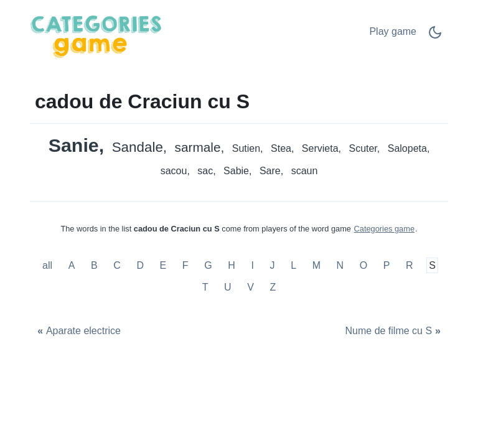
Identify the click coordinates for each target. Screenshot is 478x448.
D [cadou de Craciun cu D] (140, 265)
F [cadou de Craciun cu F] (185, 265)
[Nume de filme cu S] (394, 331)
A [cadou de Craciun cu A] (72, 265)
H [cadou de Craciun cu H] (232, 265)
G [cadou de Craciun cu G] (208, 265)
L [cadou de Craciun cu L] (293, 265)
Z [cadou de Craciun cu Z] (273, 287)
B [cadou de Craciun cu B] (94, 265)
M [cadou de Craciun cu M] (316, 265)
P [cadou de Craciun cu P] (387, 265)
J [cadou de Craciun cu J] (273, 265)
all (49, 265)
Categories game (384, 229)
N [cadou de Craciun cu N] (340, 265)
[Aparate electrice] (77, 331)
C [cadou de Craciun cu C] (117, 265)
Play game (393, 31)
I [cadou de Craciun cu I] (252, 265)
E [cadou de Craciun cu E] (163, 265)
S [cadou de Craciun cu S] (432, 265)
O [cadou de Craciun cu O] (363, 265)
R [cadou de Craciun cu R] (410, 265)
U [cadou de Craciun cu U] (228, 287)
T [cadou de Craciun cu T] (205, 287)
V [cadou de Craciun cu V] (251, 287)
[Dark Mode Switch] (435, 36)
